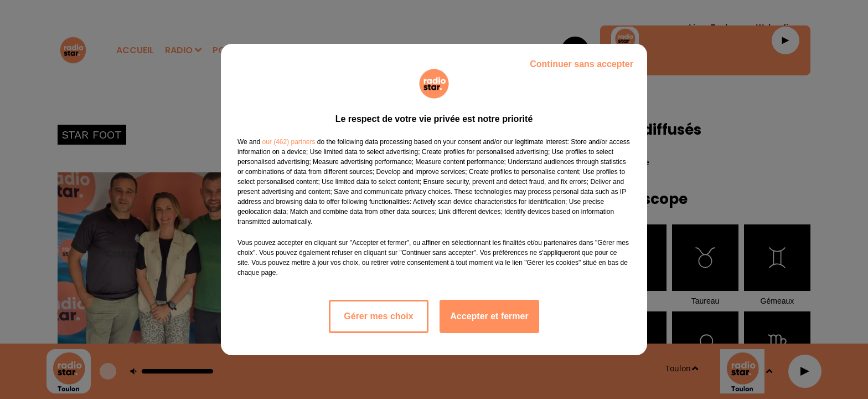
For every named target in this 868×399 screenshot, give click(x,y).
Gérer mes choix (378, 316)
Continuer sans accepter (582, 64)
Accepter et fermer (489, 316)
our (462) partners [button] (288, 142)
